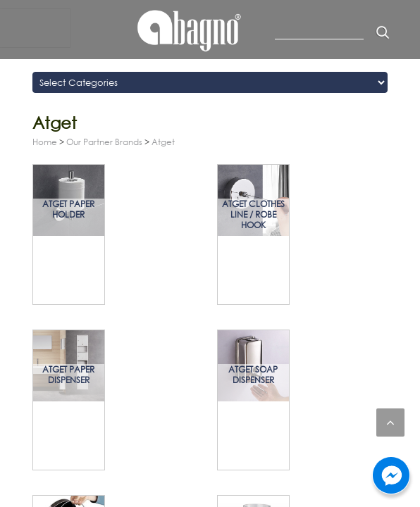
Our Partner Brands (104, 142)
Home (45, 142)
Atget (163, 142)
